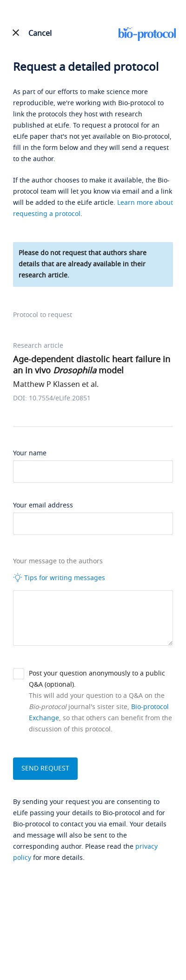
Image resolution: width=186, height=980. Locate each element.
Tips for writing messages (59, 578)
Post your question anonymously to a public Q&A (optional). (97, 679)
